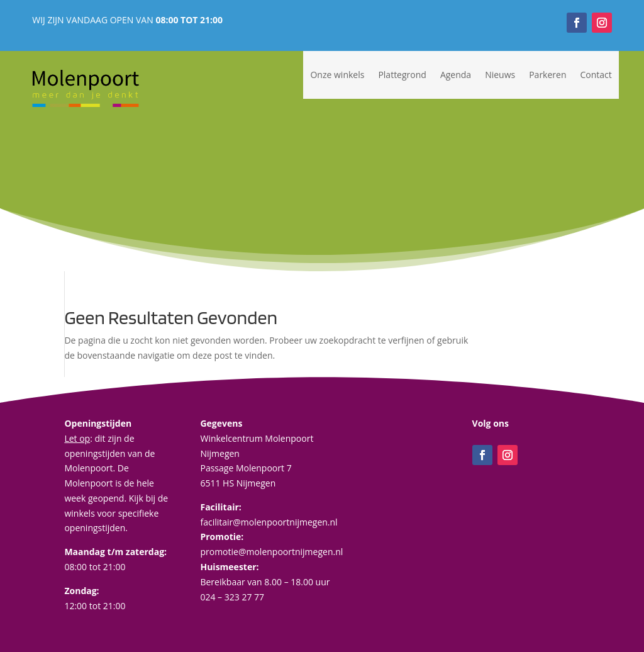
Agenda (456, 75)
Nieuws (500, 75)
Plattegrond (402, 75)
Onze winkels (337, 75)
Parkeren (547, 75)
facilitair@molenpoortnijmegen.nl (269, 522)
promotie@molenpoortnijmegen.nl (271, 552)
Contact (596, 75)
